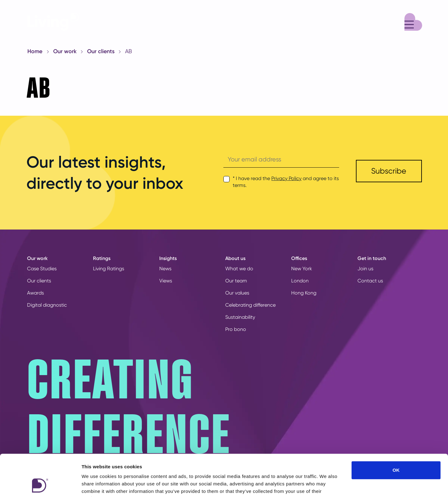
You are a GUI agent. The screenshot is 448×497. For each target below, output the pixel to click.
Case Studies (42, 269)
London (300, 281)
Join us (365, 269)
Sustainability (240, 317)
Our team (236, 281)
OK (396, 431)
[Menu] (413, 21)
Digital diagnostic (47, 305)
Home (35, 51)
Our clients (101, 51)
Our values (237, 293)
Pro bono (236, 329)
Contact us (370, 281)
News (165, 269)
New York (302, 269)
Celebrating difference (250, 305)
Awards (35, 293)
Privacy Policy (286, 178)
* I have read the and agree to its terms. (286, 182)
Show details (327, 485)
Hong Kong (304, 293)
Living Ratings (109, 269)
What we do (239, 269)
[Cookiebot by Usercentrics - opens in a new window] (40, 485)
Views (166, 281)
